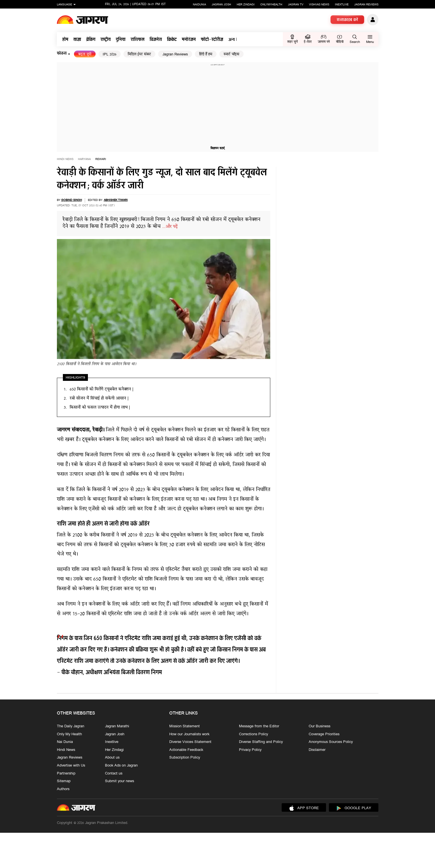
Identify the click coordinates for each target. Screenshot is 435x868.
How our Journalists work (189, 734)
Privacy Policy (250, 750)
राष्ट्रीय (106, 40)
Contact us (114, 773)
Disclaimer (317, 750)
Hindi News (65, 159)
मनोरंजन (189, 40)
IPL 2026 (110, 54)
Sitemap (64, 781)
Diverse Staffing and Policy (261, 742)
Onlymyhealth (271, 5)
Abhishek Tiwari (116, 200)
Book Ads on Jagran (121, 766)
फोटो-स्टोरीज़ (212, 40)
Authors (63, 789)
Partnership (66, 773)
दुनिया (121, 40)
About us (112, 758)
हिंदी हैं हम (206, 54)
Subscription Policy (185, 758)
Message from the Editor (259, 726)
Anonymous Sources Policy (331, 742)
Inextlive (342, 5)
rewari (101, 159)
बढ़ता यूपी (85, 54)
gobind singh (72, 200)
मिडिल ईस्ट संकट (139, 54)
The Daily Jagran (71, 726)
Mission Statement (184, 726)
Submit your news (119, 781)
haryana (84, 159)
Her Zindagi (246, 5)
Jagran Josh (221, 5)
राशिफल (138, 40)
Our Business (319, 726)
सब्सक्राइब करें (347, 20)
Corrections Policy (253, 734)
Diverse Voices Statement (190, 742)
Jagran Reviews (366, 5)
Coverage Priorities (324, 734)
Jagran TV (296, 5)
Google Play (354, 808)
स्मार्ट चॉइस (231, 54)
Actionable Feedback (186, 750)
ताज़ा (77, 40)
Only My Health (69, 734)
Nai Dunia (65, 742)
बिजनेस (156, 40)
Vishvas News (319, 5)
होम (65, 40)
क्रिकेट (172, 40)
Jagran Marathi (117, 726)
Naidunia (199, 5)
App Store (304, 808)
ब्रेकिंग (91, 40)
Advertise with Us (71, 766)
